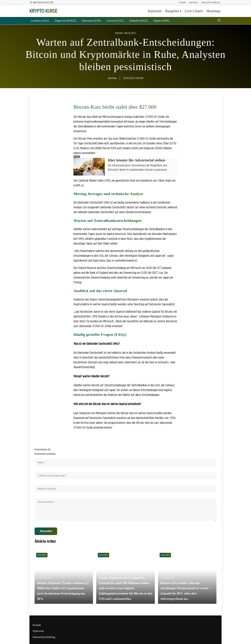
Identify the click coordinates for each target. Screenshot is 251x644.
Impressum (194, 2)
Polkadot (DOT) (139, 21)
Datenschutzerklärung (211, 2)
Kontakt (183, 2)
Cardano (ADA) (40, 21)
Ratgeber (172, 11)
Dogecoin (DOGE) (65, 21)
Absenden (46, 531)
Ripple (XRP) (161, 21)
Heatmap (213, 11)
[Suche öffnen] (219, 21)
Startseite (155, 11)
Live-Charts (194, 11)
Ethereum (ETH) (91, 21)
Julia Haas (112, 78)
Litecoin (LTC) (115, 21)
